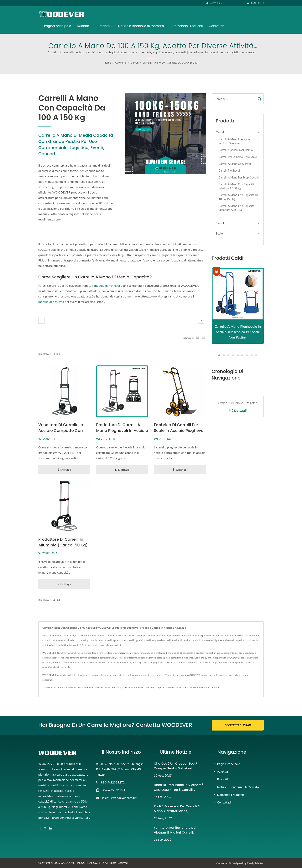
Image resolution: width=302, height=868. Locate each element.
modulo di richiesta (107, 285)
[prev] (41, 320)
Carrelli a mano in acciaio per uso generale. (234, 141)
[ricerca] (207, 3)
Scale (219, 233)
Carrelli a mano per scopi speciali (239, 177)
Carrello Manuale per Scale (178, 688)
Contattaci (217, 26)
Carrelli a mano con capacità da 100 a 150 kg (170, 62)
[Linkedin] (51, 828)
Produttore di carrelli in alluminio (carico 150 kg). (62, 545)
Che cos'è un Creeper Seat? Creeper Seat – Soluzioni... (176, 766)
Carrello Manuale (84, 688)
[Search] (227, 3)
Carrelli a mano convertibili (235, 164)
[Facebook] (40, 828)
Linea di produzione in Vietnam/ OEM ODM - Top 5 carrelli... (179, 787)
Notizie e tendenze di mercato (143, 26)
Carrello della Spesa (154, 688)
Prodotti (105, 26)
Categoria (121, 62)
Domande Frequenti (188, 26)
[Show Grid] (197, 338)
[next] (201, 320)
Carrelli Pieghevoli (229, 170)
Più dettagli (238, 411)
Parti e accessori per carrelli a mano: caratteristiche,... (177, 809)
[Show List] (203, 338)
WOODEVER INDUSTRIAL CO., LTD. (82, 863)
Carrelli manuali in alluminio (236, 150)
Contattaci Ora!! (238, 725)
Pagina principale (58, 26)
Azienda (84, 26)
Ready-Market (255, 863)
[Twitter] (45, 828)
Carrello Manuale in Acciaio (108, 688)
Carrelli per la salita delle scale (238, 157)
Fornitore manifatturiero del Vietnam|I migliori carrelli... (175, 830)
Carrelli (135, 62)
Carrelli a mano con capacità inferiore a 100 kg (236, 186)
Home (107, 62)
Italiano (257, 3)
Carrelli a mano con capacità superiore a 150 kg (236, 208)
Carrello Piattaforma (133, 688)
